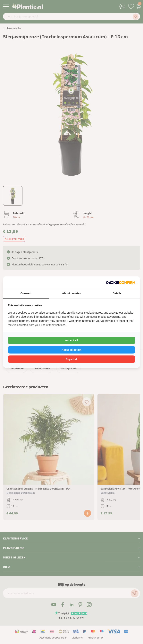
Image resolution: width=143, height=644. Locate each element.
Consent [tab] (26, 293)
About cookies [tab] (71, 293)
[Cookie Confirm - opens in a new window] (121, 283)
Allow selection (71, 350)
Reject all (71, 359)
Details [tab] (117, 293)
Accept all (71, 340)
